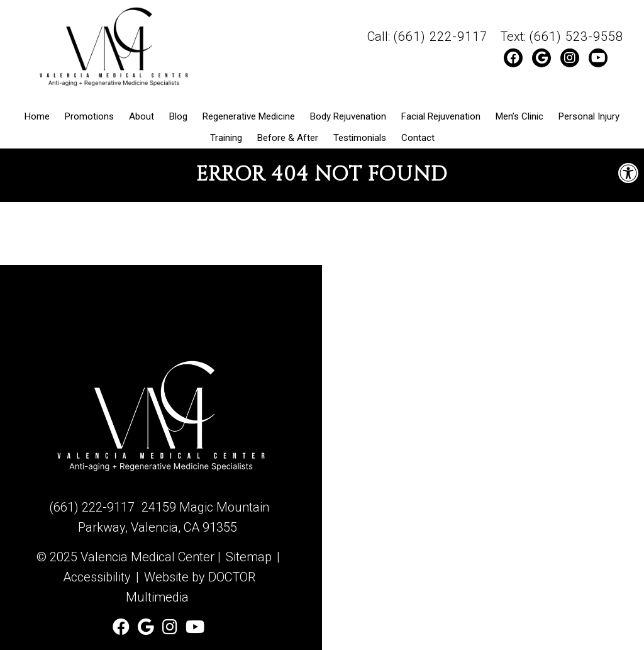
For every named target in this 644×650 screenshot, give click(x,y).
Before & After (288, 138)
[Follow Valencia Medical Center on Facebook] (513, 58)
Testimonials (360, 138)
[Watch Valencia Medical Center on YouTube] (598, 58)
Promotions (89, 116)
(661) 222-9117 (440, 36)
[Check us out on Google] (541, 58)
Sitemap (249, 557)
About (142, 116)
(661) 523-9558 (576, 36)
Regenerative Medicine (249, 116)
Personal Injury (589, 116)
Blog (178, 116)
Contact (418, 138)
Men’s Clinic (519, 116)
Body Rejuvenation (348, 116)
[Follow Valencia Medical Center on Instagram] (570, 58)
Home (37, 116)
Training (226, 138)
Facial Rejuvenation (441, 116)
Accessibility (97, 577)
